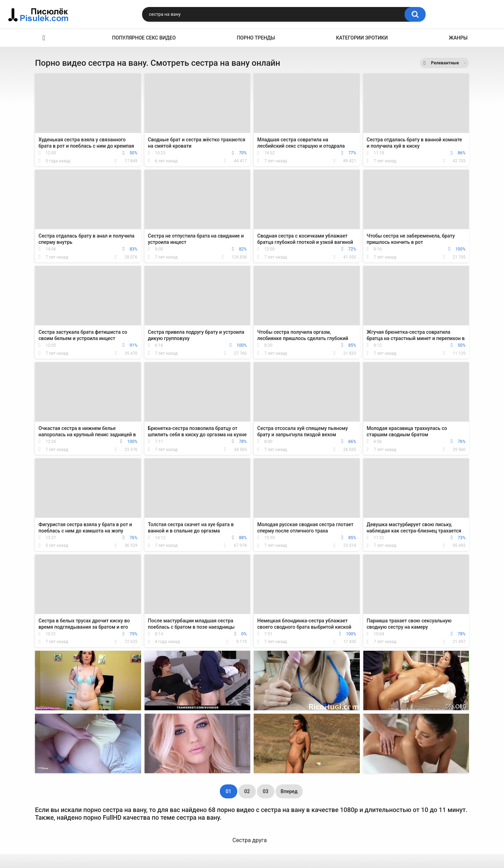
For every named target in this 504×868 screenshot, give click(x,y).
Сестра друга (250, 840)
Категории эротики (362, 38)
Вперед (289, 791)
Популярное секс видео (144, 38)
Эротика (44, 38)
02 (247, 791)
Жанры (458, 38)
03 (266, 791)
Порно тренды (256, 38)
